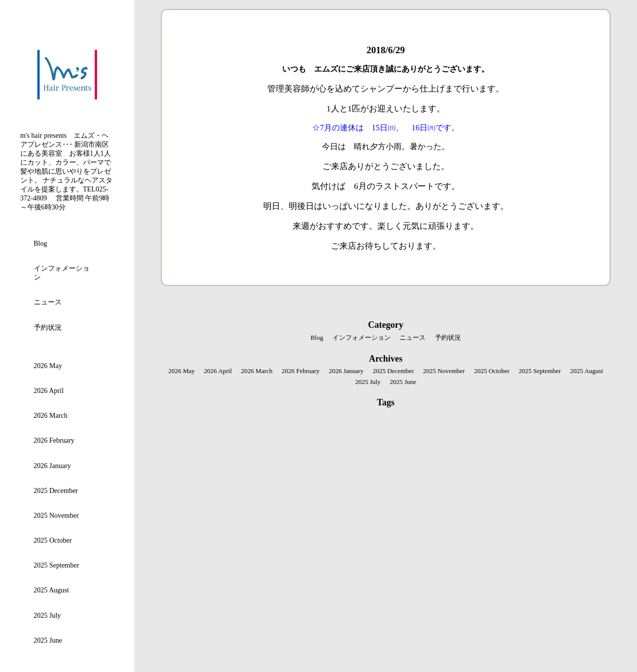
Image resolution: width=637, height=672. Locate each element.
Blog (41, 243)
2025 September (56, 565)
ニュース (48, 302)
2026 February (54, 440)
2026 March (51, 416)
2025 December (56, 491)
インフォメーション (62, 273)
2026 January (53, 466)
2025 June (48, 640)
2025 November (56, 516)
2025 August (52, 590)
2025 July (48, 616)
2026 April (49, 391)
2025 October (53, 540)
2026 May (48, 366)
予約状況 (48, 328)
